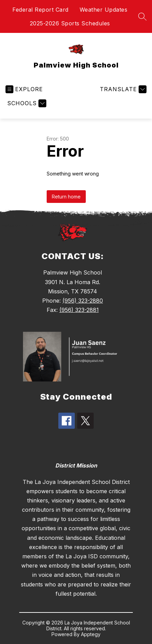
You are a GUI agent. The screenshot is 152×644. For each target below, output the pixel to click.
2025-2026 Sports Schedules (70, 23)
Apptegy (91, 634)
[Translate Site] (122, 89)
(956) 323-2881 (79, 310)
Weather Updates (104, 10)
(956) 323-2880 (83, 301)
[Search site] (142, 16)
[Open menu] (24, 89)
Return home (66, 197)
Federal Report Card (40, 10)
